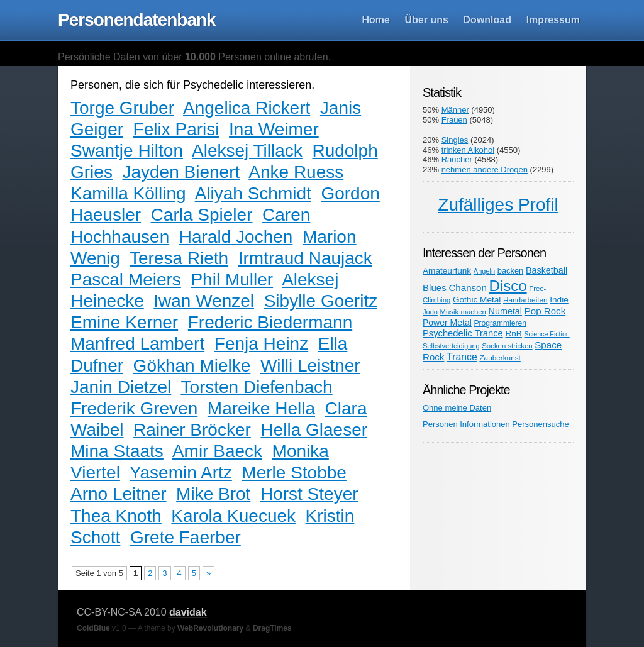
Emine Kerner (124, 322)
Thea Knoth (116, 516)
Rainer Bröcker (192, 430)
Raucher (457, 159)
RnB (513, 334)
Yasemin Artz (181, 473)
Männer (455, 110)
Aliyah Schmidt (253, 193)
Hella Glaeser (314, 430)
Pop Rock (545, 311)
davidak (188, 612)
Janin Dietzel (121, 387)
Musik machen (463, 312)
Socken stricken (507, 346)
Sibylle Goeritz (321, 301)
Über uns (427, 20)
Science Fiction (547, 334)
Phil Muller (232, 279)
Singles (455, 140)
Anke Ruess (296, 172)
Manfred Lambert (137, 344)
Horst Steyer (309, 494)
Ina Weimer (274, 129)
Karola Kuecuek (233, 516)
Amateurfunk (447, 271)
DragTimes (272, 628)
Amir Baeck (217, 451)
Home (376, 20)
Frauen (454, 120)
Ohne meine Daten (457, 408)
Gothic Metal (477, 300)
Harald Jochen (236, 237)
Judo (430, 312)
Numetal (505, 311)
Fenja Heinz (261, 344)
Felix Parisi (176, 129)
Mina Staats (117, 451)
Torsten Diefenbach (256, 387)
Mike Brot (213, 494)
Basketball (547, 270)
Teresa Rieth (179, 258)
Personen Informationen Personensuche (496, 424)
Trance (462, 357)
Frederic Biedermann (270, 322)
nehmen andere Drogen (485, 169)
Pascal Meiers (126, 279)
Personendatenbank (137, 20)
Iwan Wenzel (204, 301)
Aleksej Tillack (247, 151)
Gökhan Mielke (192, 366)
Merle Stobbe (294, 473)
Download (487, 20)
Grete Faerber (186, 537)
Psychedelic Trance (463, 333)
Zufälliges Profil (498, 205)
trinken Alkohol (468, 150)
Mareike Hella (261, 408)
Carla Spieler (202, 215)
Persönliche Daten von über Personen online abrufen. (194, 57)
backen (511, 271)
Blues (435, 288)
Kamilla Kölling (128, 193)
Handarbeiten (525, 300)
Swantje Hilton (127, 151)
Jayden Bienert (181, 172)
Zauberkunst (500, 357)
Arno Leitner (119, 494)
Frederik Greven (134, 408)
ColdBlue (93, 628)
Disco (508, 286)
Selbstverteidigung (451, 346)
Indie (559, 300)
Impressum (553, 20)
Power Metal (447, 323)
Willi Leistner (310, 366)
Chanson (467, 288)
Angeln (484, 271)
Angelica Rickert (247, 108)
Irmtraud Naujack (305, 258)
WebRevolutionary (210, 628)
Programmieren (500, 323)
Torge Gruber (122, 108)
